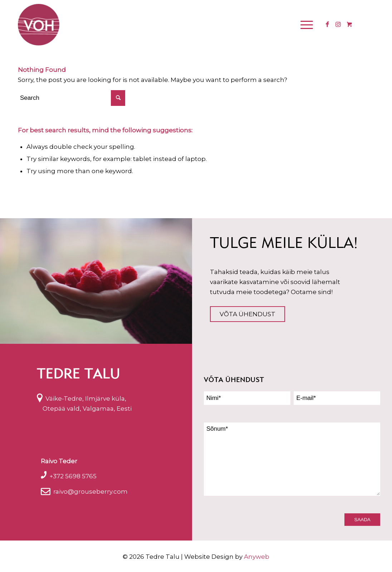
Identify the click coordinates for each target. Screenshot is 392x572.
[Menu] (305, 25)
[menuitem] (308, 25)
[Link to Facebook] (327, 24)
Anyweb (257, 557)
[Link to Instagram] (338, 24)
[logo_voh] (39, 25)
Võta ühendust (248, 314)
